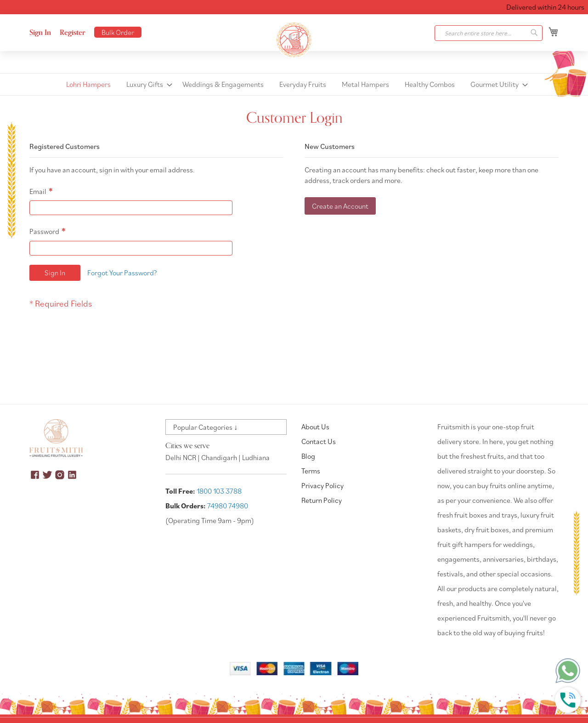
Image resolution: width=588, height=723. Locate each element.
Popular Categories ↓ (205, 427)
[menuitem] (88, 84)
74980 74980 (228, 506)
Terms (311, 471)
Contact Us (319, 441)
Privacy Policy (322, 485)
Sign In (40, 33)
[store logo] (294, 40)
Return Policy (322, 500)
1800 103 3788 (219, 491)
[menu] (294, 84)
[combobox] (489, 33)
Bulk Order (118, 32)
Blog (308, 456)
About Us (315, 427)
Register (73, 33)
